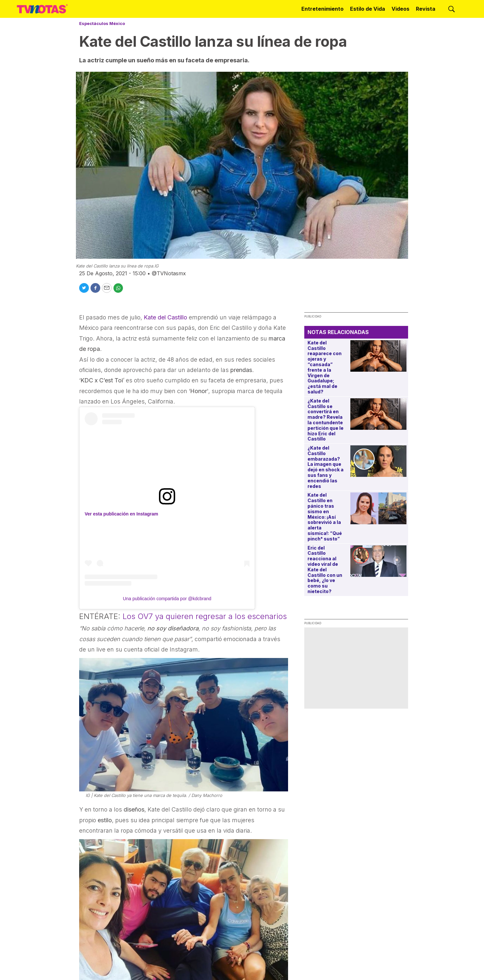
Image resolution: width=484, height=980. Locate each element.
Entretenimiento (322, 9)
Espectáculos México (102, 23)
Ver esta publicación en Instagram (121, 514)
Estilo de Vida (368, 9)
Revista (426, 9)
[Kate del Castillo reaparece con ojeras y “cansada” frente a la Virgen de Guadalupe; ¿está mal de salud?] (378, 356)
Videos (400, 9)
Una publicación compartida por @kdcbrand (167, 599)
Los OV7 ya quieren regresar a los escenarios (205, 616)
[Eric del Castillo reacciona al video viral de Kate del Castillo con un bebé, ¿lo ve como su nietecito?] (378, 561)
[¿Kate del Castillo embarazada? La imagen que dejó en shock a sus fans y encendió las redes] (378, 461)
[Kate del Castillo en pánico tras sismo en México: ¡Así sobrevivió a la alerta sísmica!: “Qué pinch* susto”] (378, 508)
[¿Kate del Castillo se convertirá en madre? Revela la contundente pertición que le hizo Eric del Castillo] (378, 414)
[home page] (42, 9)
